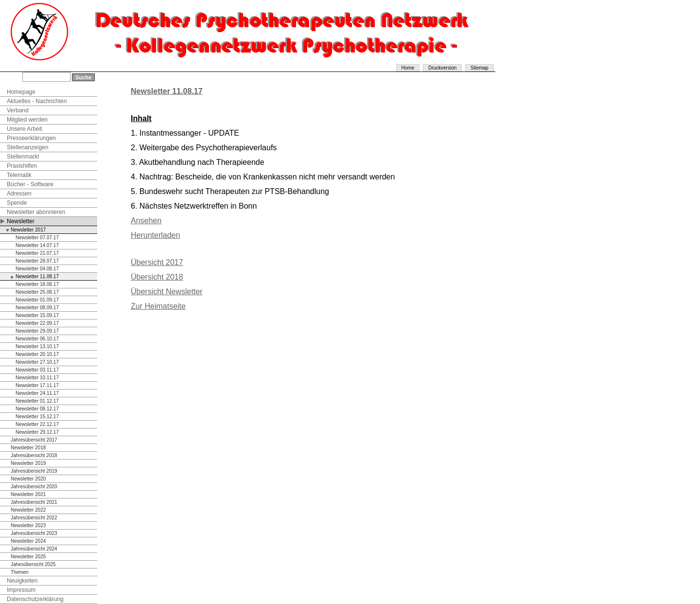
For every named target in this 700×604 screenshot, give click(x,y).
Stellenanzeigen (27, 147)
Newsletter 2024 (28, 541)
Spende (17, 203)
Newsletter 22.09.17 (37, 323)
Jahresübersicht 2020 (34, 487)
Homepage (21, 92)
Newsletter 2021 (28, 494)
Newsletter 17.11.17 (37, 385)
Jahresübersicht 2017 (34, 440)
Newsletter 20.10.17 (37, 354)
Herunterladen (155, 235)
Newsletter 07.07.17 (37, 238)
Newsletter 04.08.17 (37, 269)
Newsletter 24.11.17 (37, 393)
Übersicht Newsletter (167, 292)
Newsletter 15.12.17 (37, 417)
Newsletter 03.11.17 (37, 370)
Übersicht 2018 (157, 277)
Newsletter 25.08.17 (37, 292)
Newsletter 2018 (28, 448)
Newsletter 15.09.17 (37, 315)
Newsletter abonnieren (36, 212)
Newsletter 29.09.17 (37, 331)
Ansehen (146, 221)
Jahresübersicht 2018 (34, 455)
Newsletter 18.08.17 (37, 284)
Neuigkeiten (22, 581)
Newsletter (21, 221)
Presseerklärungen (31, 138)
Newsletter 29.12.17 (37, 432)
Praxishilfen (22, 166)
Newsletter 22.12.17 (37, 424)
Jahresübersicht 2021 (34, 502)
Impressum (21, 590)
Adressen (19, 194)
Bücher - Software (30, 184)
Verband (18, 110)
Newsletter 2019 (28, 463)
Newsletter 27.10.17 (37, 362)
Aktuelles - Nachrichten (37, 101)
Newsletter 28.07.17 (37, 261)
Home (408, 68)
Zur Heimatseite (158, 306)
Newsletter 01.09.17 (37, 300)
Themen (20, 572)
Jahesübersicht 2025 (33, 564)
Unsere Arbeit (25, 129)
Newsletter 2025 (28, 557)
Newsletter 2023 (28, 525)
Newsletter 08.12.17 (37, 409)
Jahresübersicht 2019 (34, 471)
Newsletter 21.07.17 (37, 253)
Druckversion (442, 68)
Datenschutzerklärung (35, 599)
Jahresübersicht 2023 (34, 533)
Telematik (19, 175)
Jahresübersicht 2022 (34, 518)
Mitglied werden (27, 120)
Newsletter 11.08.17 (37, 276)
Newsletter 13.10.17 (37, 346)
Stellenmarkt (23, 157)
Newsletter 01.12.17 (37, 401)
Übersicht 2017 (157, 262)
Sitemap (480, 68)
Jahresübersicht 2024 (34, 549)
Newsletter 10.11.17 (37, 378)
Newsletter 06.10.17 (37, 339)
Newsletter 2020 (28, 479)
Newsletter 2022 (28, 510)
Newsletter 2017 (28, 230)
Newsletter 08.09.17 (37, 308)
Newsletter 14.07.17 (37, 245)
